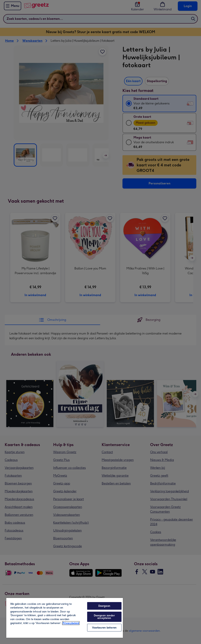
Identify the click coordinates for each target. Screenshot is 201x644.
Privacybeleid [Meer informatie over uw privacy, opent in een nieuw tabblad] (71, 623)
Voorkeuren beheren (104, 628)
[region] (65, 618)
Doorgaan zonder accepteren (104, 617)
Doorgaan (104, 606)
